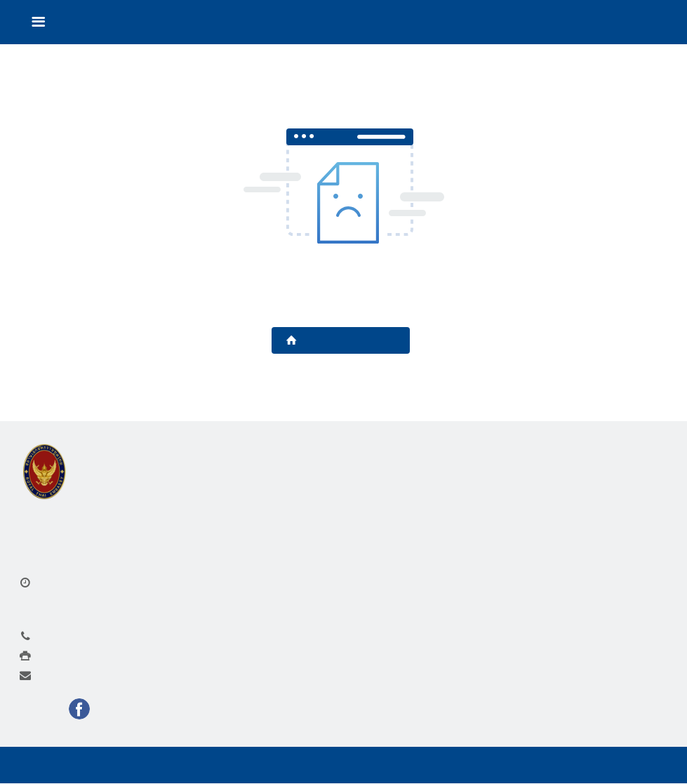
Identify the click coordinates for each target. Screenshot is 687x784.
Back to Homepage (341, 340)
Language (631, 22)
